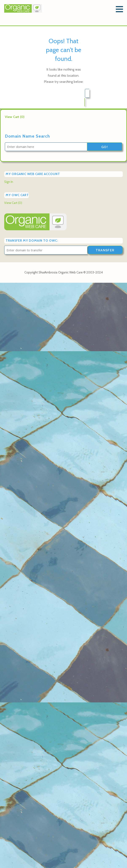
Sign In (9, 182)
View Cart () (15, 117)
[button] (121, 9)
